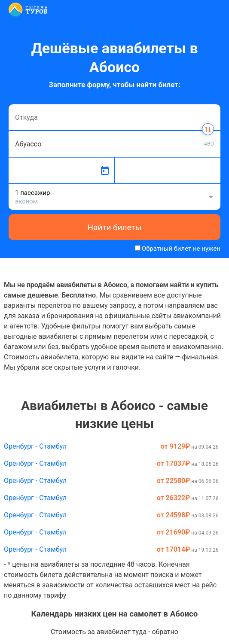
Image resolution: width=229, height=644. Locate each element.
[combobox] (114, 117)
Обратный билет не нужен (181, 249)
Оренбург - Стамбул (35, 446)
